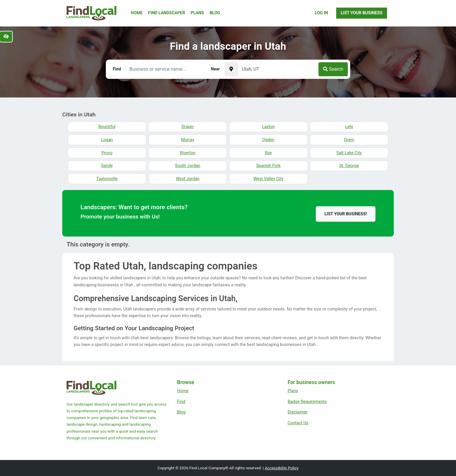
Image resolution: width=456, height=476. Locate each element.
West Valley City (268, 179)
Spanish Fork (268, 166)
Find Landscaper (167, 13)
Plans (197, 13)
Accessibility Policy (282, 468)
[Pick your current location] (231, 69)
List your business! (346, 214)
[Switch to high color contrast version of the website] (6, 37)
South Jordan (188, 166)
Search (333, 69)
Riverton (188, 153)
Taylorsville (107, 179)
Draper (188, 127)
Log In (321, 13)
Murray (188, 140)
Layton (268, 127)
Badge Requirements (307, 402)
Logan (107, 140)
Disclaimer (298, 412)
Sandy (107, 166)
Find (181, 402)
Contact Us (298, 423)
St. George (349, 166)
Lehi (349, 127)
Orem (349, 140)
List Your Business (362, 13)
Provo (107, 153)
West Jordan (188, 179)
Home (137, 13)
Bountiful (107, 127)
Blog (215, 13)
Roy (268, 153)
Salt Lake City (349, 153)
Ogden (268, 140)
